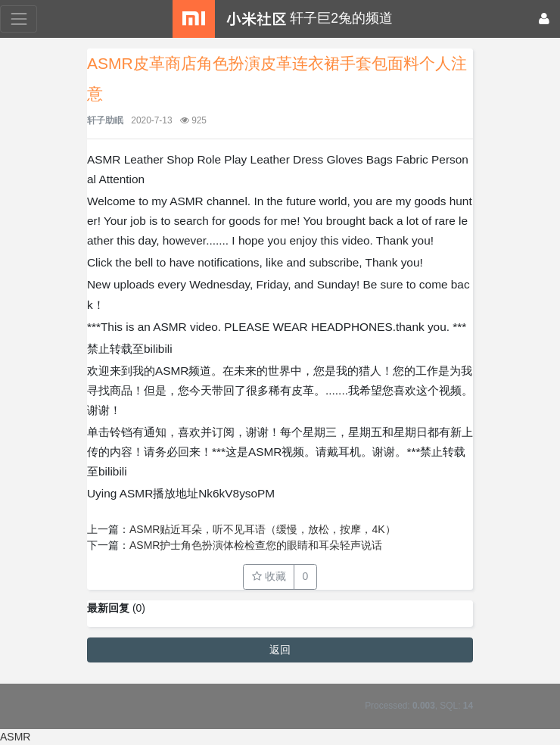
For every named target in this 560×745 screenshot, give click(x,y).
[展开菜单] (19, 19)
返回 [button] (280, 650)
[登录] (544, 19)
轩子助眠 (105, 120)
